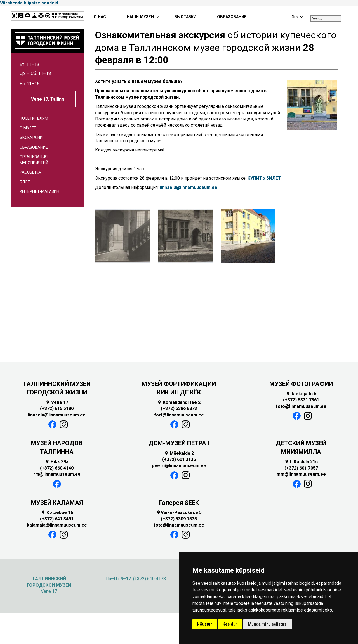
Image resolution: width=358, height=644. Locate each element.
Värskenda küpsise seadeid (29, 3)
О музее (28, 128)
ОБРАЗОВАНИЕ (232, 17)
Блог (25, 182)
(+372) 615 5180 (57, 409)
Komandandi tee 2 (179, 402)
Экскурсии (31, 138)
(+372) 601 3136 (179, 459)
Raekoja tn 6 (301, 394)
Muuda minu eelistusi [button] (268, 624)
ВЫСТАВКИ (185, 17)
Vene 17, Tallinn (48, 99)
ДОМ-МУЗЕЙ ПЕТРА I (179, 443)
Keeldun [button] (230, 624)
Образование (34, 147)
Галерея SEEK (179, 503)
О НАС (100, 17)
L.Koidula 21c (301, 462)
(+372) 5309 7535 (179, 519)
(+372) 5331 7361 (301, 400)
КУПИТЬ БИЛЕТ (264, 178)
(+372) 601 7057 (301, 468)
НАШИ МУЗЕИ (140, 17)
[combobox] (326, 18)
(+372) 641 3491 (57, 519)
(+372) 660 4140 (57, 468)
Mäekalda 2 (179, 453)
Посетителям (34, 118)
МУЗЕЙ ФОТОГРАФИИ (301, 384)
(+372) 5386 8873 (179, 409)
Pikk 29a (57, 462)
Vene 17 (57, 402)
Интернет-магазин (39, 192)
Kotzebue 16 (57, 512)
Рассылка (30, 172)
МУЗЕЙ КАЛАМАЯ (57, 503)
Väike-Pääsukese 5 (179, 512)
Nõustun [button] (205, 624)
